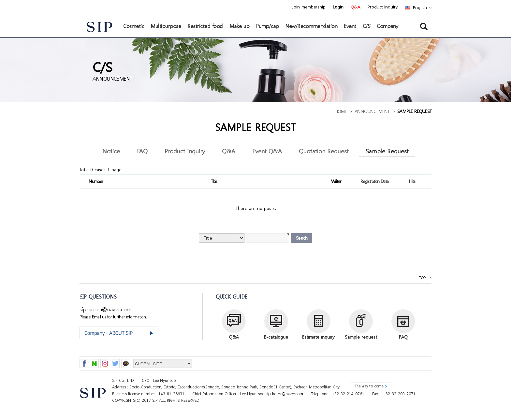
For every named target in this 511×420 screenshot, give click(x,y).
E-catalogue (276, 337)
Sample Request (387, 151)
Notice (111, 151)
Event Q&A (267, 151)
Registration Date (374, 181)
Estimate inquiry (318, 337)
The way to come (369, 386)
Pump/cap (267, 26)
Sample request (361, 337)
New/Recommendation (311, 26)
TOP (422, 278)
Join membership (309, 7)
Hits (412, 181)
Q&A (356, 7)
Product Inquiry (185, 151)
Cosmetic (134, 26)
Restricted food (205, 26)
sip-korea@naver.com (105, 309)
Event (350, 26)
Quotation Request (324, 151)
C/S (367, 26)
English (420, 8)
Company (387, 26)
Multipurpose (166, 26)
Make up (240, 26)
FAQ (142, 151)
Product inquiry (383, 7)
